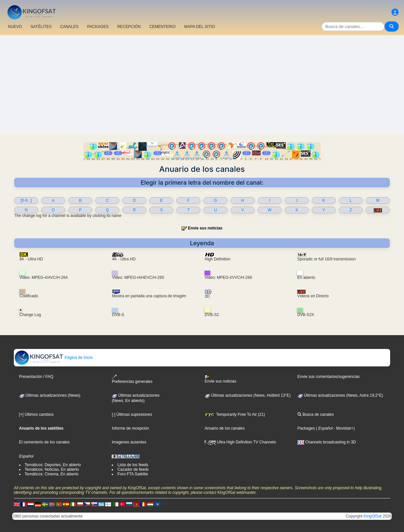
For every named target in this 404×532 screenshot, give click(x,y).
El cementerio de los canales (44, 442)
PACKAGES (98, 27)
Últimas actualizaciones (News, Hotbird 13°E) (248, 395)
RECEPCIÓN (129, 27)
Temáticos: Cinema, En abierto (52, 474)
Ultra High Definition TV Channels (240, 442)
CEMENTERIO (162, 27)
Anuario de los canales (225, 428)
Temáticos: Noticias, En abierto (52, 469)
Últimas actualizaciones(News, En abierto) (136, 398)
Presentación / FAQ (36, 377)
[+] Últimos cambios (36, 414)
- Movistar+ (343, 428)
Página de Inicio (54, 358)
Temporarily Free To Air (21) (235, 414)
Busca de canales (316, 414)
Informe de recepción (130, 428)
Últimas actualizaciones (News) (50, 395)
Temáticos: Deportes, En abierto (53, 465)
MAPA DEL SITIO (200, 27)
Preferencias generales (132, 379)
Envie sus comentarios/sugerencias (329, 377)
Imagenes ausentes (129, 442)
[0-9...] (26, 200)
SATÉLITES (41, 27)
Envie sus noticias (205, 228)
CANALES (69, 27)
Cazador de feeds (133, 469)
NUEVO (15, 27)
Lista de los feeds (133, 465)
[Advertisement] (202, 85)
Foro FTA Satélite (132, 474)
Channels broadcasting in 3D (327, 442)
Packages (306, 428)
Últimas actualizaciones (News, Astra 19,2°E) (340, 395)
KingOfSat (373, 516)
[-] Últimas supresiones (132, 414)
